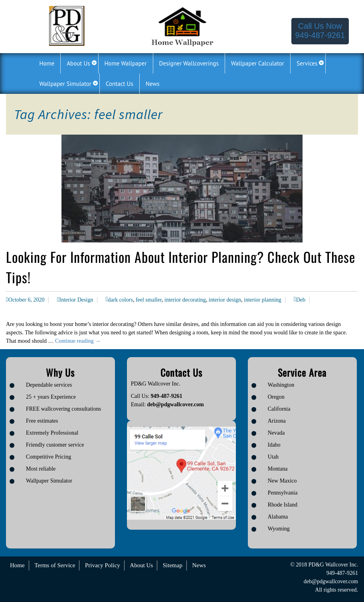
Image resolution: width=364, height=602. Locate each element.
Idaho (274, 445)
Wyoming (279, 529)
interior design (225, 300)
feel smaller (149, 300)
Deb (301, 300)
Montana (278, 469)
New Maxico (282, 481)
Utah (273, 457)
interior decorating (185, 300)
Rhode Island (283, 505)
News (199, 565)
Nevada (276, 433)
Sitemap (173, 565)
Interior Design (76, 300)
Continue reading (78, 341)
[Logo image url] (67, 25)
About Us (141, 565)
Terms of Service (55, 565)
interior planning (263, 300)
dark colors (120, 300)
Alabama (278, 517)
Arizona (277, 421)
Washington (281, 385)
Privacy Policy (103, 565)
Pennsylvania (283, 493)
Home (17, 565)
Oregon (276, 397)
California (279, 409)
